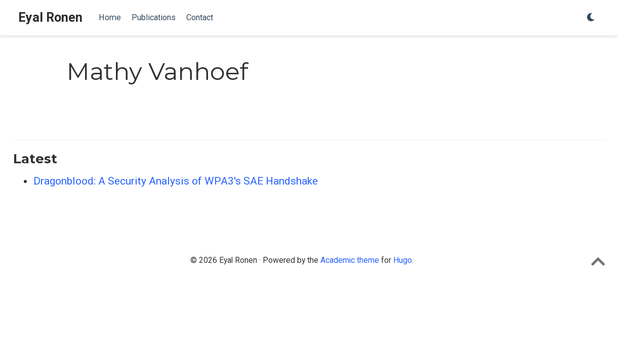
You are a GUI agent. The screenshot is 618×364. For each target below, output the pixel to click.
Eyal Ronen (50, 17)
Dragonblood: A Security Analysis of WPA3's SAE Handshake (176, 181)
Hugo (403, 260)
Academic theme (350, 260)
